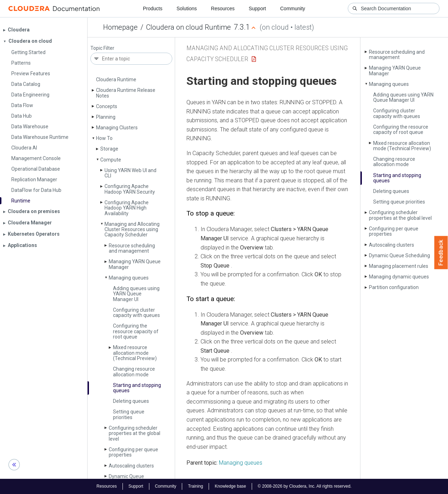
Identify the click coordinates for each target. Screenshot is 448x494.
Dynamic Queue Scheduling (399, 255)
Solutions (187, 8)
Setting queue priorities (129, 414)
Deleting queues (131, 401)
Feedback (441, 253)
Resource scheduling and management (132, 248)
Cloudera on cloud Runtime (189, 27)
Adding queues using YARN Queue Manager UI (136, 294)
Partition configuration (394, 287)
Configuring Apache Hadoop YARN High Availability (127, 208)
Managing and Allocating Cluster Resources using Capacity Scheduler (132, 230)
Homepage (120, 27)
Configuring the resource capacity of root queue (136, 331)
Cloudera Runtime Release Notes (126, 93)
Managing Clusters (117, 128)
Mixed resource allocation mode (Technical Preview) (135, 353)
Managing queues (129, 278)
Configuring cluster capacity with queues (136, 313)
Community (293, 8)
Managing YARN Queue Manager (135, 264)
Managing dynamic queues (399, 277)
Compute (111, 160)
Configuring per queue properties (133, 452)
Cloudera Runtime (116, 80)
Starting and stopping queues (137, 388)
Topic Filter (102, 48)
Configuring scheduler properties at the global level (135, 433)
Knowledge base (230, 486)
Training (195, 486)
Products (153, 8)
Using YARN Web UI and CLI (130, 173)
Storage (109, 149)
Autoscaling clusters (131, 466)
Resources (223, 8)
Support (257, 8)
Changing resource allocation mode (134, 372)
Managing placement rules (399, 266)
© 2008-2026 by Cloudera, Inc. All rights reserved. (305, 486)
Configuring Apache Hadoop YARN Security (130, 189)
